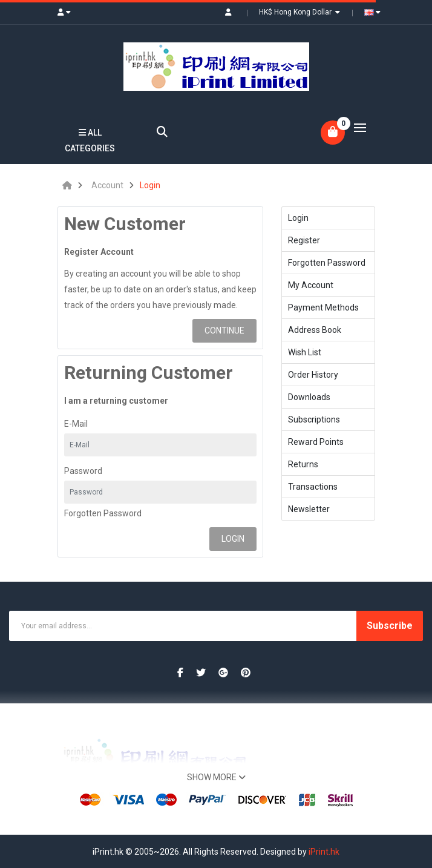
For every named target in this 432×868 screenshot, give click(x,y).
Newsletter (309, 509)
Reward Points (316, 442)
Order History (313, 375)
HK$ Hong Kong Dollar (299, 12)
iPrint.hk (324, 852)
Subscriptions (314, 419)
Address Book (315, 330)
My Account (311, 285)
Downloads (309, 397)
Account (107, 185)
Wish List (305, 352)
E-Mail (76, 424)
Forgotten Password (103, 513)
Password (83, 471)
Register (304, 240)
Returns (303, 464)
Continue (224, 330)
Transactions (313, 487)
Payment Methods (323, 307)
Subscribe (390, 626)
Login (150, 185)
